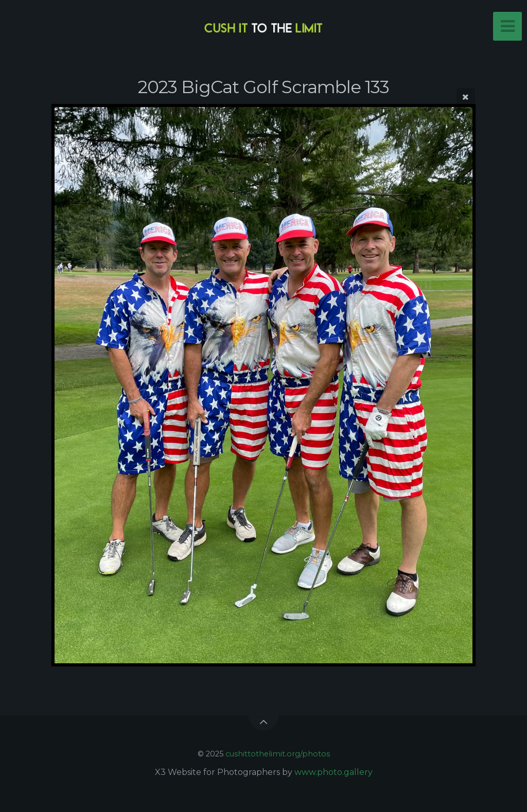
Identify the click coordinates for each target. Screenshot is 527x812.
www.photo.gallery (333, 772)
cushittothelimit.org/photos (278, 754)
